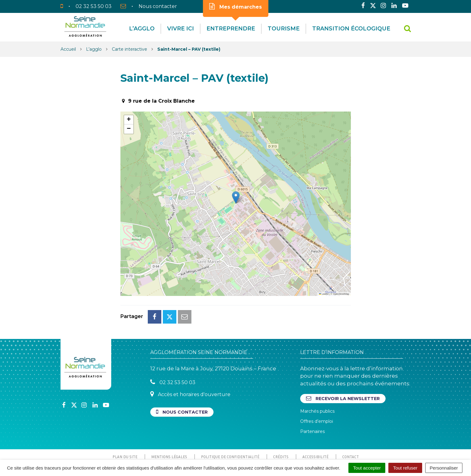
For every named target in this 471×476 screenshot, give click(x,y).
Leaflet (324, 294)
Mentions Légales (169, 429)
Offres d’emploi (317, 394)
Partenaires (312, 404)
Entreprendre (231, 29)
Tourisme (284, 29)
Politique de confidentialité (230, 429)
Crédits (281, 429)
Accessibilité (315, 429)
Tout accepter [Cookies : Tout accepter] (367, 468)
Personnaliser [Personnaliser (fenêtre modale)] (444, 468)
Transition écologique (351, 29)
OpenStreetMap (341, 294)
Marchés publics (317, 384)
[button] (236, 197)
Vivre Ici (181, 29)
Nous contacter (182, 385)
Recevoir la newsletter (343, 371)
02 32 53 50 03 (173, 355)
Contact (351, 429)
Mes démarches (235, 6)
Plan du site (125, 429)
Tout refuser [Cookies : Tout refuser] (405, 468)
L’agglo (142, 29)
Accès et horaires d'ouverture (190, 367)
